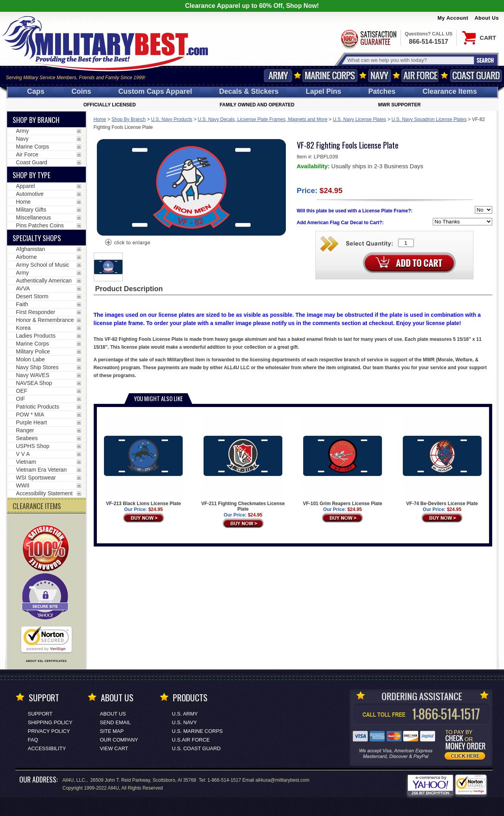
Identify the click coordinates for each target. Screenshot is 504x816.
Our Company (119, 740)
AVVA (23, 288)
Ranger (25, 430)
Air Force (420, 75)
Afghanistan (31, 249)
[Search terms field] (409, 60)
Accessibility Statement (44, 493)
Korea (23, 328)
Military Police (33, 351)
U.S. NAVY (184, 722)
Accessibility (47, 748)
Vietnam (26, 462)
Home (100, 119)
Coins (82, 91)
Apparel (26, 186)
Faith (22, 304)
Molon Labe (31, 359)
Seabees (27, 438)
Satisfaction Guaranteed (368, 38)
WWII (23, 485)
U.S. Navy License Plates (359, 119)
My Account (453, 18)
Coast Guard (476, 75)
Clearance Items (450, 91)
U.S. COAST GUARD (196, 748)
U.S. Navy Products (172, 119)
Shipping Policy (50, 722)
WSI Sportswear (36, 478)
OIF (21, 399)
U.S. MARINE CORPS (197, 731)
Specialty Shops (37, 238)
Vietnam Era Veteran (42, 470)
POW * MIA (30, 415)
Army (278, 75)
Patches (382, 91)
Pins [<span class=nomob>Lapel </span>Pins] (323, 91)
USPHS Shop (33, 446)
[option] (108, 267)
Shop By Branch (129, 119)
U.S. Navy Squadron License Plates (429, 119)
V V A (23, 454)
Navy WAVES (33, 375)
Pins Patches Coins (40, 225)
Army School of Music (43, 265)
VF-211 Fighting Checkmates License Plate (243, 464)
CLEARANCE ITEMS (37, 506)
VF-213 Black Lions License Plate (143, 461)
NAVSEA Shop (34, 383)
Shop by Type (31, 175)
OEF (22, 391)
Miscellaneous (34, 217)
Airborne (27, 257)
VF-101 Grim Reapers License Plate (342, 461)
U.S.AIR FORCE (191, 740)
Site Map (112, 731)
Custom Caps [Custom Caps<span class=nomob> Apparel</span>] (155, 91)
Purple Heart (32, 422)
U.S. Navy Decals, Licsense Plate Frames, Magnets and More (262, 119)
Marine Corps (330, 75)
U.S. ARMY (185, 714)
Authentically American (44, 281)
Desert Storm (32, 296)
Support (40, 714)
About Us (487, 18)
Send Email (116, 722)
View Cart (114, 748)
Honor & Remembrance (45, 320)
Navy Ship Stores (37, 367)
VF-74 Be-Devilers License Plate (442, 461)
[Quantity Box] (406, 243)
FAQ (33, 740)
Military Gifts (31, 210)
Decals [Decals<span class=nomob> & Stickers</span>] (249, 91)
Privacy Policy (49, 731)
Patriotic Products (38, 407)
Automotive (30, 194)
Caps (36, 91)
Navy (380, 75)
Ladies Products (36, 336)
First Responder (36, 312)
